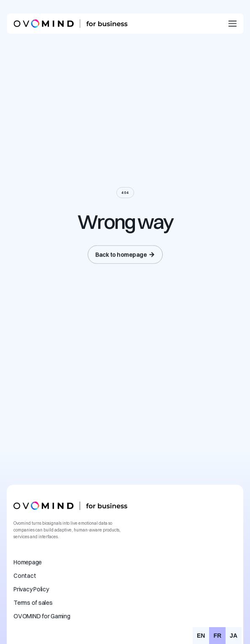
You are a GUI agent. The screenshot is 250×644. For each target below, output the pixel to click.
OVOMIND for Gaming (42, 616)
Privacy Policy (31, 589)
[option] (201, 636)
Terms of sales (33, 603)
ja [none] (234, 636)
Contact (25, 576)
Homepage (28, 562)
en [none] (201, 636)
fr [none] (217, 636)
